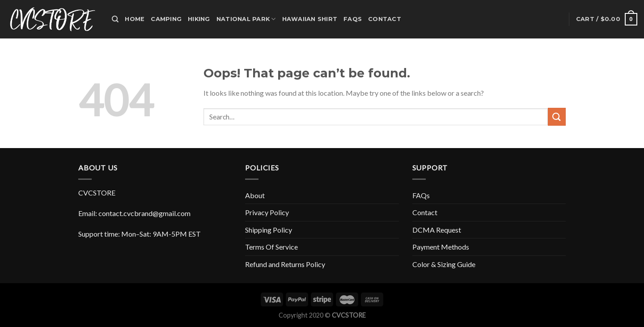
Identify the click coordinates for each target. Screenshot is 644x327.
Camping (166, 19)
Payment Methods (441, 247)
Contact (385, 19)
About (255, 195)
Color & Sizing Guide (444, 264)
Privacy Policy (267, 212)
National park (246, 19)
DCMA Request (437, 230)
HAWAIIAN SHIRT (310, 19)
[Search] (115, 19)
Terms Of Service (271, 247)
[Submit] (557, 117)
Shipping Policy (269, 230)
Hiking (199, 19)
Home (135, 19)
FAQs (353, 19)
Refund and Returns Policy (285, 264)
